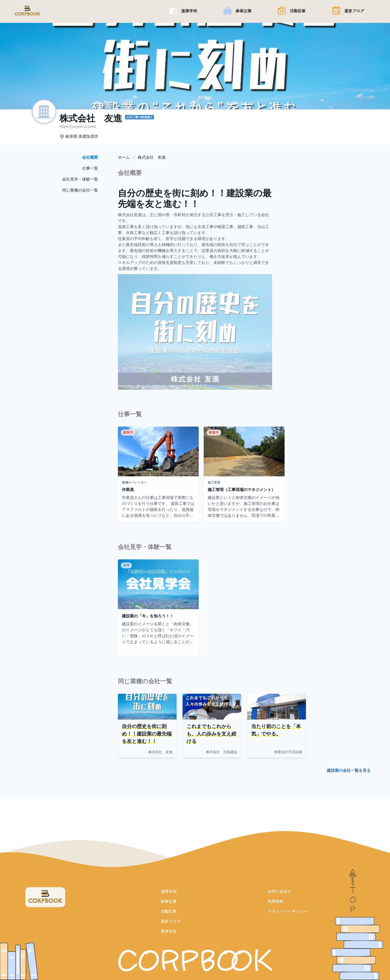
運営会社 (169, 931)
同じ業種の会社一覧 (80, 190)
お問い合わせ (280, 891)
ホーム (124, 157)
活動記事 (169, 911)
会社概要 (90, 157)
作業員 (128, 490)
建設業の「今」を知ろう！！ (148, 616)
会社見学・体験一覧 (80, 179)
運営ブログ (171, 921)
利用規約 (276, 901)
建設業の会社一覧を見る (349, 770)
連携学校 (169, 891)
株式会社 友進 (152, 157)
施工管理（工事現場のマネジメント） (242, 490)
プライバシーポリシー (288, 911)
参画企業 (169, 901)
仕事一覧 (90, 168)
